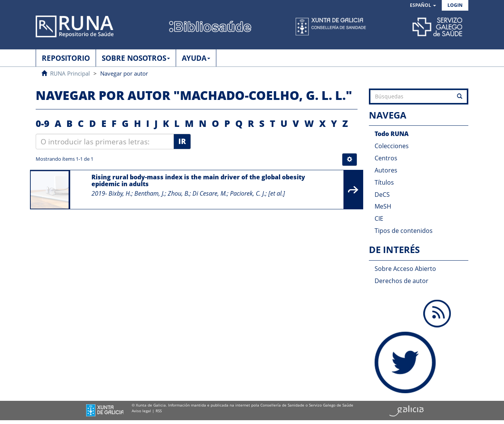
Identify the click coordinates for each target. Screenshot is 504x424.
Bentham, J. (150, 193)
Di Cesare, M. (210, 193)
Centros (386, 158)
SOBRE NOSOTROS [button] (136, 58)
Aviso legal (141, 411)
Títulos (384, 182)
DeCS (382, 195)
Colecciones (392, 146)
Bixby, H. (120, 193)
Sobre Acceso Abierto (405, 269)
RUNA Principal (70, 73)
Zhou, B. (179, 193)
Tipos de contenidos (404, 231)
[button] (423, 6)
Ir (182, 141)
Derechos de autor (402, 281)
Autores (386, 170)
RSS (159, 411)
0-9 (43, 123)
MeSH (383, 206)
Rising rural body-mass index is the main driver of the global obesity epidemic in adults (198, 180)
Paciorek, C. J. (248, 193)
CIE (379, 218)
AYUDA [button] (196, 58)
